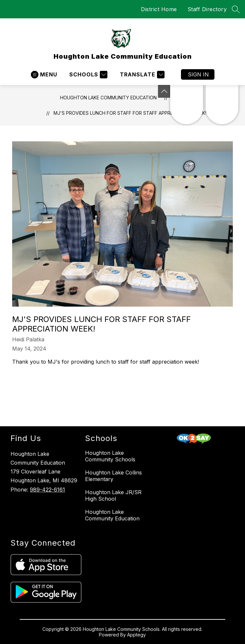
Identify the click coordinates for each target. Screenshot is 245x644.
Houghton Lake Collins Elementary (113, 476)
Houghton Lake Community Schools (110, 456)
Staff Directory (207, 9)
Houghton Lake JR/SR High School (113, 495)
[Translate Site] (141, 75)
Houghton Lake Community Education (108, 98)
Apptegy (136, 635)
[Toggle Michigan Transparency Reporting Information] (164, 91)
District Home (159, 9)
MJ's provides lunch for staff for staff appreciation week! (130, 113)
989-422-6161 (47, 490)
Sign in (198, 74)
